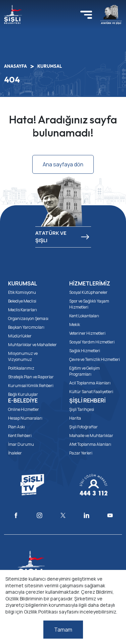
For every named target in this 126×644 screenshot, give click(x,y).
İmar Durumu (21, 444)
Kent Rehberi (20, 436)
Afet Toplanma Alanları (90, 444)
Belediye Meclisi (22, 301)
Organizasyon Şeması (28, 318)
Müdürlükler (20, 336)
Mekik (75, 325)
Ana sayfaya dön (63, 164)
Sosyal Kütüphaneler (88, 292)
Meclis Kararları (23, 310)
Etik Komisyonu (22, 292)
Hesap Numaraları (25, 418)
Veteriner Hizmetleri (87, 333)
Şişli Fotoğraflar (83, 427)
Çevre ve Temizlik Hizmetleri (95, 359)
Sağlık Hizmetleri (85, 351)
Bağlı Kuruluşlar (23, 394)
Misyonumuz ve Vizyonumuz (23, 356)
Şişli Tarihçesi (82, 409)
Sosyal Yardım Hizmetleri (92, 342)
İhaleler (15, 453)
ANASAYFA (15, 66)
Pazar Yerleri (81, 453)
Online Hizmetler (24, 409)
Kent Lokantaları (84, 316)
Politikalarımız (21, 368)
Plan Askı (16, 427)
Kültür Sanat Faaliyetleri (91, 392)
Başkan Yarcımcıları (26, 327)
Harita (75, 418)
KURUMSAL (50, 66)
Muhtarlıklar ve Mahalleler (32, 345)
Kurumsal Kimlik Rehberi (31, 386)
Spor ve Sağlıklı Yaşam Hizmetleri (89, 304)
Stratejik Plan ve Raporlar (31, 377)
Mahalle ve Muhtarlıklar (91, 436)
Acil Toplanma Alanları (90, 383)
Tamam (63, 630)
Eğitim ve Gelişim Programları (85, 371)
